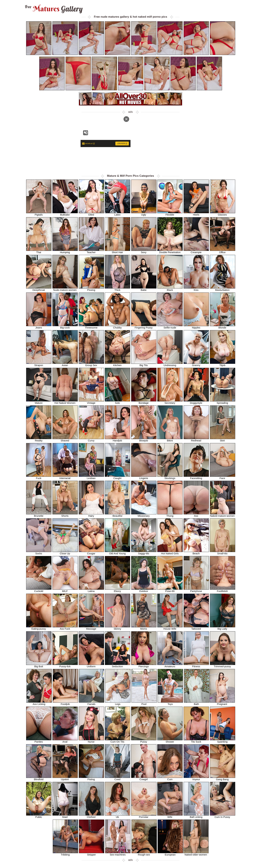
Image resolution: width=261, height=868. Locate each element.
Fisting (91, 778)
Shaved (65, 439)
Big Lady (223, 628)
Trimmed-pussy (223, 665)
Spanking (223, 740)
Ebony (118, 590)
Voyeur (196, 778)
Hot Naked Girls (170, 552)
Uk (118, 816)
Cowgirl (144, 778)
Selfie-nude (170, 326)
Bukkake (65, 213)
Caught (118, 477)
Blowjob (144, 439)
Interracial (65, 477)
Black (170, 289)
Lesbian (91, 477)
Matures (53, 9)
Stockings (170, 477)
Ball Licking (196, 816)
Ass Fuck (65, 628)
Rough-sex (144, 853)
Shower (170, 740)
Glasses (223, 213)
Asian (65, 364)
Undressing (170, 364)
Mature (39, 402)
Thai (39, 251)
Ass (196, 515)
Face (223, 477)
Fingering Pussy (144, 326)
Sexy (144, 251)
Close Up (65, 552)
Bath (197, 703)
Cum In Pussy (223, 816)
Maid (65, 816)
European (170, 853)
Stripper (92, 853)
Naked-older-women (196, 853)
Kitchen (118, 364)
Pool (144, 703)
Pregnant (222, 703)
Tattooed (196, 628)
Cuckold (39, 590)
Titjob (223, 364)
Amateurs (170, 665)
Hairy (91, 515)
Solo (118, 402)
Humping (65, 251)
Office (223, 251)
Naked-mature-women (223, 515)
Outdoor (144, 590)
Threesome (91, 326)
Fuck (39, 477)
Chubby (118, 326)
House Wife (170, 628)
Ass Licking (39, 703)
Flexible (170, 213)
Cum (170, 778)
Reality (39, 439)
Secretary (170, 402)
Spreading (223, 402)
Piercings (144, 665)
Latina (91, 590)
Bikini (170, 439)
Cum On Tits (118, 740)
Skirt (223, 439)
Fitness (196, 665)
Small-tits (223, 552)
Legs (118, 703)
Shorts (65, 515)
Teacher (91, 251)
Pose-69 (170, 590)
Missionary (144, 515)
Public (39, 816)
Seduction (118, 665)
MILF (65, 590)
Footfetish (223, 590)
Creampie (196, 251)
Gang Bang (223, 778)
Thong (170, 515)
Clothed (91, 816)
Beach (196, 552)
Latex (118, 213)
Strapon (39, 364)
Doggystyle (196, 402)
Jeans (39, 326)
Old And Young (118, 552)
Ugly (144, 213)
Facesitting (196, 477)
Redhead (196, 439)
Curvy (91, 439)
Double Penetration (170, 251)
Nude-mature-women (65, 289)
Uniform (91, 665)
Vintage (91, 402)
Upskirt (65, 778)
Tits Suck (196, 740)
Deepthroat (39, 289)
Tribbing (65, 853)
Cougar (91, 552)
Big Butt (39, 665)
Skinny (118, 628)
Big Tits (144, 364)
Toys (170, 703)
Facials (92, 703)
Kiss (196, 289)
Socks (39, 552)
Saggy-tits (144, 552)
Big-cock (65, 326)
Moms (144, 628)
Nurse (91, 740)
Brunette (39, 515)
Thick (118, 289)
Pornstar (144, 816)
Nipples (196, 326)
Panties (39, 740)
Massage (91, 628)
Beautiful (118, 515)
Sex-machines (118, 853)
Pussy (144, 740)
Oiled (91, 213)
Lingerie (144, 477)
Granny (196, 364)
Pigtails (39, 213)
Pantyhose (196, 590)
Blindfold (39, 778)
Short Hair (118, 251)
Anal (65, 740)
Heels (196, 213)
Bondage (144, 402)
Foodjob (65, 703)
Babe (144, 289)
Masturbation (223, 289)
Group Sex (91, 364)
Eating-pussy (39, 628)
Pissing (91, 289)
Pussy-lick (65, 665)
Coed (118, 778)
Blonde (223, 326)
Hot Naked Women (65, 402)
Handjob (118, 439)
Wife (170, 816)
